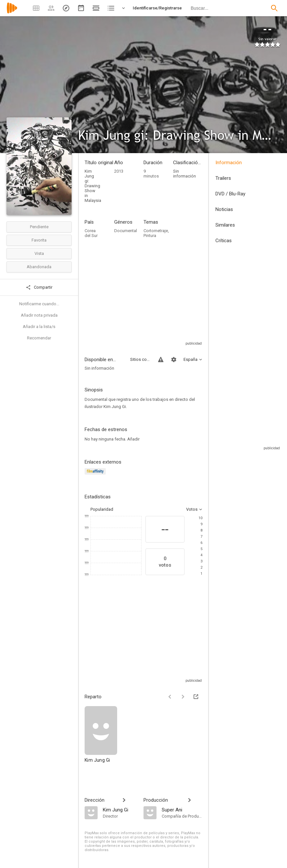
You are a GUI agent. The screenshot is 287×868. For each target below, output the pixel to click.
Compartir (39, 287)
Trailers (223, 178)
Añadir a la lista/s (39, 327)
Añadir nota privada (39, 315)
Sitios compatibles (140, 359)
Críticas (224, 241)
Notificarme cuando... (39, 304)
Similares (225, 225)
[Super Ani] (182, 809)
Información (229, 163)
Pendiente (39, 227)
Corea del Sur (91, 233)
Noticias (224, 209)
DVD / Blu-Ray (230, 194)
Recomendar (39, 338)
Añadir (133, 439)
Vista (39, 253)
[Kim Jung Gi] (101, 737)
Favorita (39, 240)
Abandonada (39, 267)
